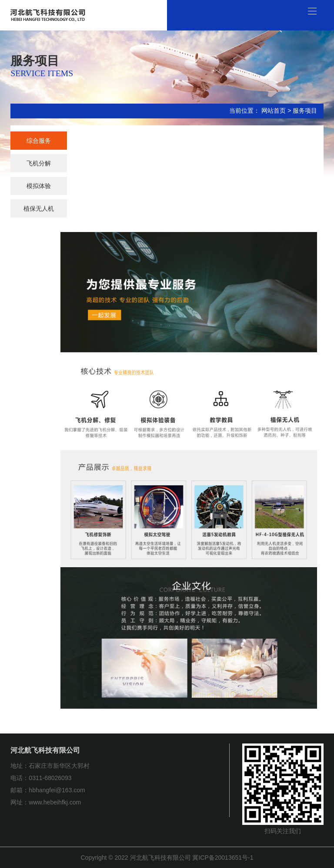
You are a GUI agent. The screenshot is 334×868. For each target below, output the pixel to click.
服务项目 (305, 111)
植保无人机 (39, 209)
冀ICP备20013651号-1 (223, 858)
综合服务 (39, 141)
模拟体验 (39, 186)
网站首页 (274, 111)
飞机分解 (39, 163)
